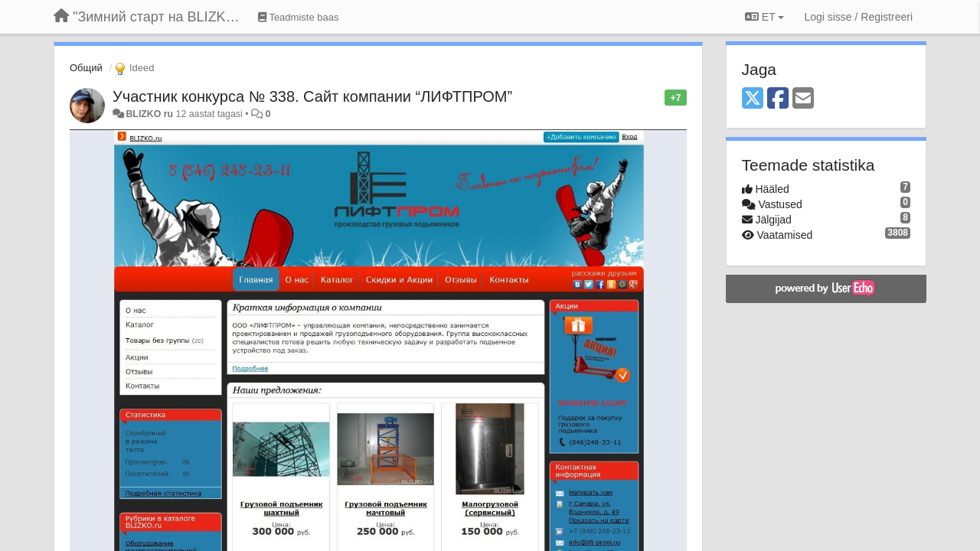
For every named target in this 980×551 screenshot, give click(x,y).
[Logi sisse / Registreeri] (858, 17)
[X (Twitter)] (753, 99)
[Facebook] (778, 99)
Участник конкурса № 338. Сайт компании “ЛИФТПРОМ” (312, 96)
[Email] (803, 99)
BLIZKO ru (150, 114)
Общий (86, 68)
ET (764, 17)
